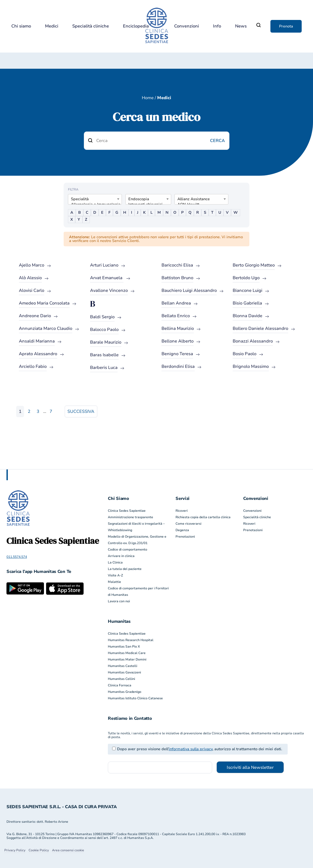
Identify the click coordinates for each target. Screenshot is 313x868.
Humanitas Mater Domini (127, 659)
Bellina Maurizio (178, 328)
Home (148, 98)
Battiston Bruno (177, 278)
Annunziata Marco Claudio (46, 328)
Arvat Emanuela (107, 278)
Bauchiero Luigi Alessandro (189, 291)
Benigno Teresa (177, 354)
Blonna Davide (247, 316)
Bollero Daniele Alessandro (260, 328)
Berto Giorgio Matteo (254, 265)
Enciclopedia (136, 26)
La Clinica (115, 562)
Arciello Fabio (33, 366)
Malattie (114, 582)
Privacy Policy (15, 850)
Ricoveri (182, 511)
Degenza (182, 530)
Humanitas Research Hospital (131, 640)
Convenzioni (187, 26)
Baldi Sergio (102, 317)
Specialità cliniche (91, 26)
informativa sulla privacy (191, 749)
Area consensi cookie (68, 850)
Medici (52, 26)
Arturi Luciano (104, 265)
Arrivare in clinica (121, 556)
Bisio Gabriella (247, 303)
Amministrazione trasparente (130, 517)
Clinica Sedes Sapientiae (127, 511)
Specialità (93, 199)
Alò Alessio (30, 278)
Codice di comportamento (128, 549)
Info (217, 26)
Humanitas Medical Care (127, 653)
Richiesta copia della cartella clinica (203, 517)
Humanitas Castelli (123, 666)
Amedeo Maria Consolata (44, 303)
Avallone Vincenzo (109, 291)
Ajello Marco (32, 265)
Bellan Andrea (176, 303)
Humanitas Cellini (121, 679)
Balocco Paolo (104, 330)
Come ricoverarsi (188, 524)
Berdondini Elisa (178, 366)
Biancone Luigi (247, 291)
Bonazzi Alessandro (253, 341)
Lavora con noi (119, 601)
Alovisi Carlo (32, 291)
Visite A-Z (115, 575)
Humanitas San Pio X (124, 646)
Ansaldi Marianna (37, 341)
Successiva (81, 411)
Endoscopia (146, 199)
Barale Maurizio (106, 342)
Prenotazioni (185, 537)
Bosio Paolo (245, 354)
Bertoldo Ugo (246, 278)
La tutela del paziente (125, 569)
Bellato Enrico (176, 316)
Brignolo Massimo (251, 366)
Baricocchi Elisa (177, 265)
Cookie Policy (39, 850)
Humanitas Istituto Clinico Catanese (135, 698)
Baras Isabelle (104, 355)
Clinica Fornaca (120, 685)
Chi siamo (21, 26)
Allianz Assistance (199, 199)
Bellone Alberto (178, 341)
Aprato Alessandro (38, 354)
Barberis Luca (104, 368)
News (241, 26)
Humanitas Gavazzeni (124, 672)
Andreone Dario (35, 316)
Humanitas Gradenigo (125, 692)
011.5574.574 (17, 557)
